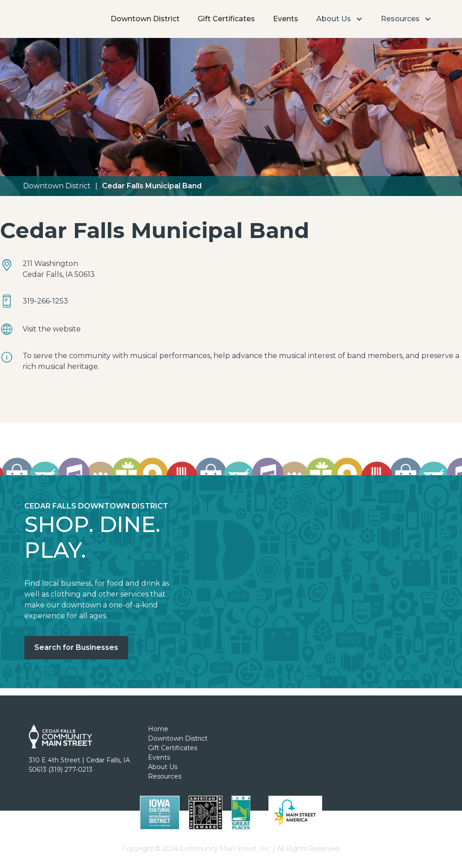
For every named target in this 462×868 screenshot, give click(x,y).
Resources (165, 776)
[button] (340, 19)
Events (286, 19)
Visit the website (52, 329)
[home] (51, 7)
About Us (163, 767)
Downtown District (145, 19)
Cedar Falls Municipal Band (152, 186)
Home (158, 729)
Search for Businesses (76, 647)
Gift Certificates (226, 19)
